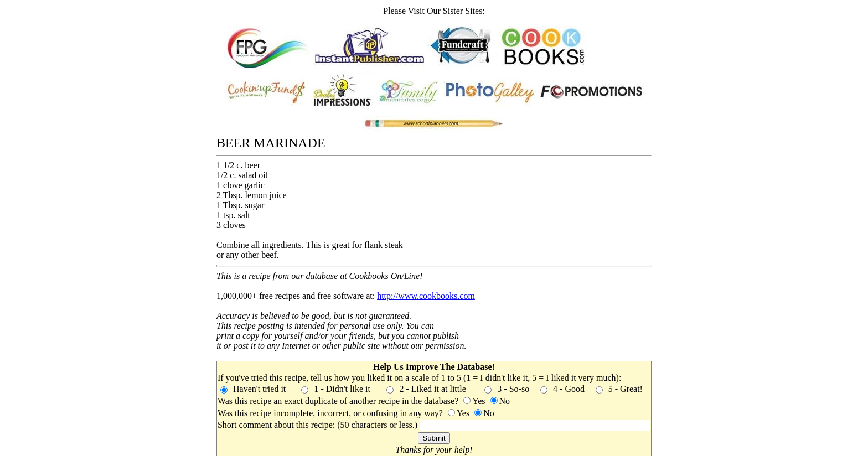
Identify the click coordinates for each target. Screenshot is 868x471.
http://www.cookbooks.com (426, 296)
